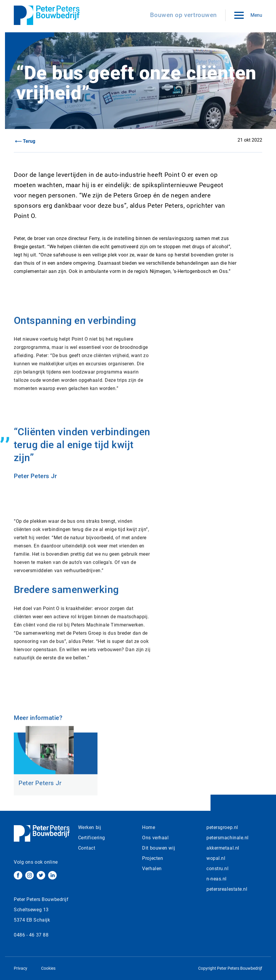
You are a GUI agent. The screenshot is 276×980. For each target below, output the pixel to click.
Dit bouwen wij (159, 848)
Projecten (153, 858)
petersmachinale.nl (228, 838)
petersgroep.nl (222, 827)
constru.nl (218, 869)
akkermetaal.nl (223, 848)
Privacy (21, 968)
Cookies (48, 968)
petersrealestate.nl (227, 889)
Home (149, 827)
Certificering (92, 838)
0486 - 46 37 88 (31, 935)
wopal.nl (216, 858)
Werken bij (90, 827)
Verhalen (152, 869)
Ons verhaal (155, 838)
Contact (87, 848)
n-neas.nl (217, 879)
